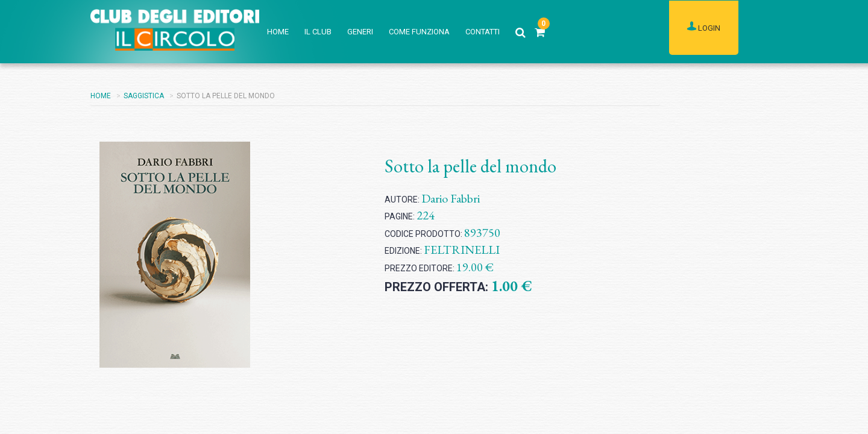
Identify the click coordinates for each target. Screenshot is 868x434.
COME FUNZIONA (419, 32)
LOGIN (704, 27)
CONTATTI (483, 32)
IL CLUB (318, 32)
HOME (278, 32)
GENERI (360, 32)
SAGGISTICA (144, 96)
